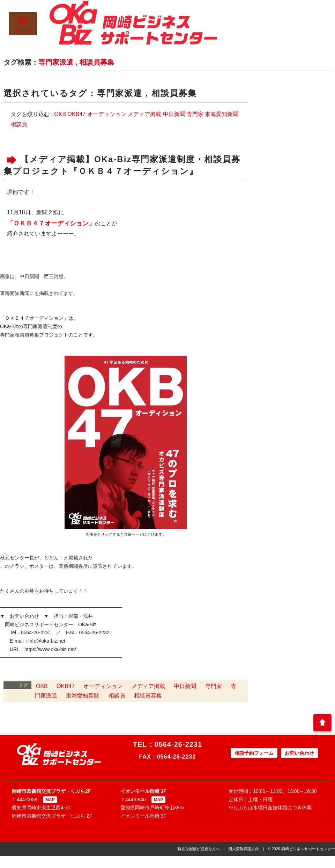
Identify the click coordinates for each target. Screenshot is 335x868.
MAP (50, 800)
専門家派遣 (56, 62)
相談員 (19, 124)
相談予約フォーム (254, 753)
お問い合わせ (299, 753)
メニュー (23, 24)
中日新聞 (174, 114)
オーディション (107, 114)
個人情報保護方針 (244, 849)
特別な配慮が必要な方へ (199, 849)
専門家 (195, 114)
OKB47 (77, 114)
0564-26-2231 (178, 744)
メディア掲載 (144, 114)
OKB (60, 114)
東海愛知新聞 (222, 114)
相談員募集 (97, 62)
